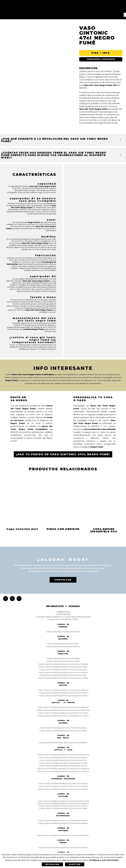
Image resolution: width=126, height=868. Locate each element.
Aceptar (75, 864)
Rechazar (52, 864)
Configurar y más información (104, 860)
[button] (125, 15)
